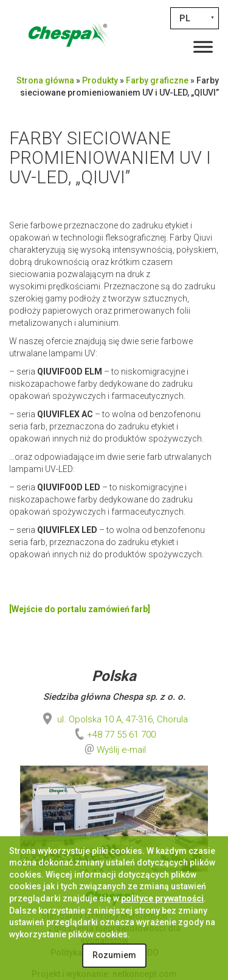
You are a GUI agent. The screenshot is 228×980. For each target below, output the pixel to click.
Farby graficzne (157, 80)
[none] (195, 18)
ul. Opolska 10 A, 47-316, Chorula (114, 719)
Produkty (100, 80)
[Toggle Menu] (203, 47)
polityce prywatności (162, 898)
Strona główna (45, 80)
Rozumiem (114, 955)
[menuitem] (195, 18)
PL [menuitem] (185, 18)
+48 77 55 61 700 (114, 735)
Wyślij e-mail (121, 750)
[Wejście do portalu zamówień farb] (80, 609)
